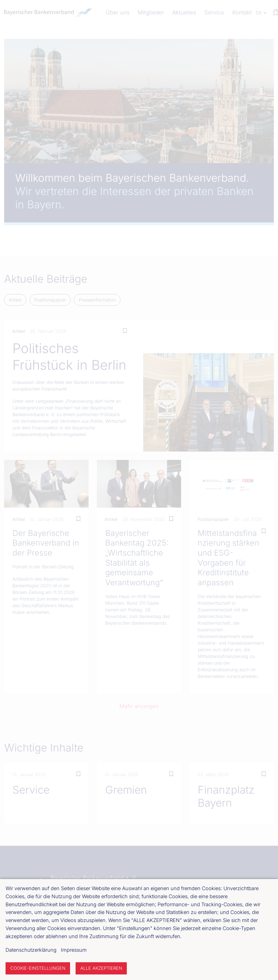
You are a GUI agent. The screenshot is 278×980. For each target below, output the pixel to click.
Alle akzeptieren (101, 968)
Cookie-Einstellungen (38, 968)
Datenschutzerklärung (31, 950)
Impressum (74, 950)
